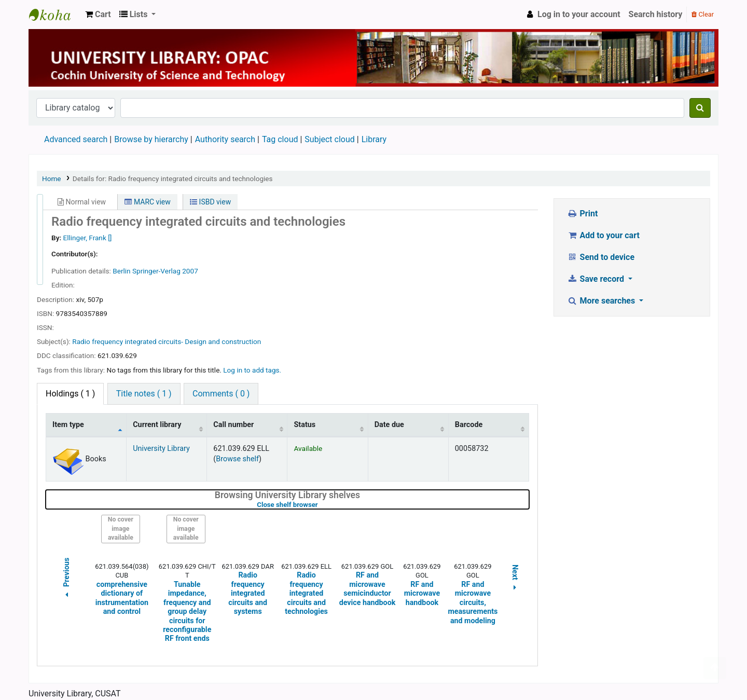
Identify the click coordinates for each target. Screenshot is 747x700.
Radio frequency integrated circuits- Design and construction (167, 341)
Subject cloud (329, 139)
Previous (66, 579)
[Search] (700, 108)
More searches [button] (602, 301)
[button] (98, 15)
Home (52, 179)
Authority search (225, 139)
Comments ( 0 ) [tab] (221, 394)
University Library (55, 15)
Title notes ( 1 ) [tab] (144, 394)
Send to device (601, 257)
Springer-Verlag (156, 271)
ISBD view (210, 202)
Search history (656, 14)
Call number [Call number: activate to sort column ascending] (233, 425)
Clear (703, 14)
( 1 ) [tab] (70, 394)
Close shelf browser (320, 505)
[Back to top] (715, 668)
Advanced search (76, 139)
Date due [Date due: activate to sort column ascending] (389, 425)
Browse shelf (237, 459)
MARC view (147, 202)
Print (582, 214)
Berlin (121, 271)
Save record (597, 279)
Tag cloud (280, 139)
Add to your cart (603, 235)
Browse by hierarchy (151, 139)
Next (515, 579)
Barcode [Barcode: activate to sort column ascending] (469, 425)
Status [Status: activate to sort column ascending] (305, 425)
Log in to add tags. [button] (252, 370)
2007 (190, 271)
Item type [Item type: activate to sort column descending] (68, 425)
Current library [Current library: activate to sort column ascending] (157, 425)
